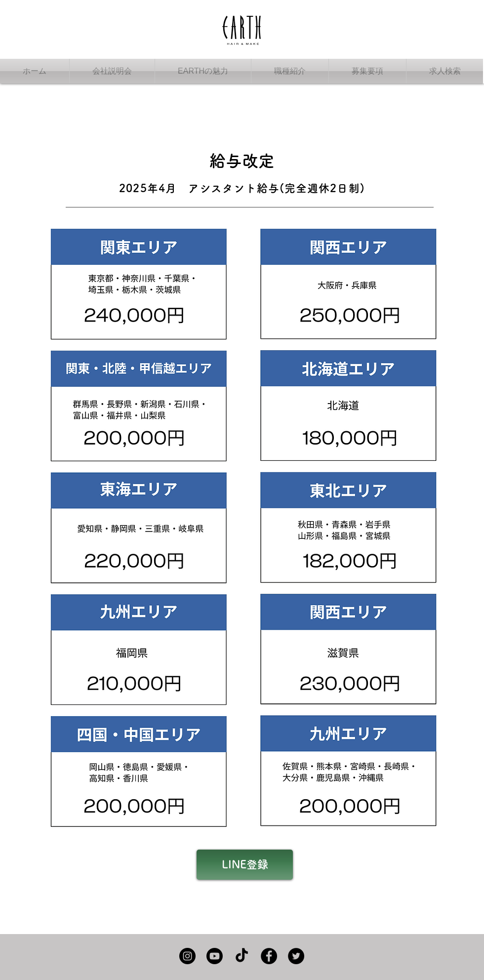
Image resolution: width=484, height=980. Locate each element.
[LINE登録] (245, 865)
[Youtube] (215, 956)
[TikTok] (242, 956)
